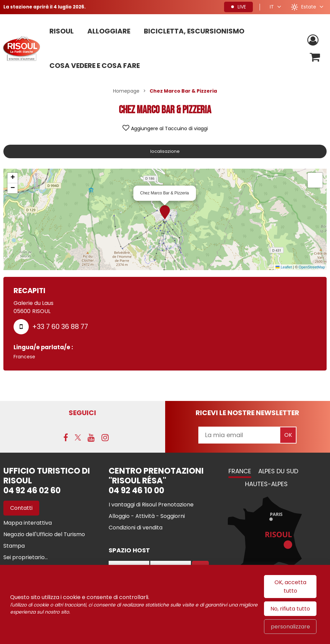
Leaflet (284, 267)
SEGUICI (82, 413)
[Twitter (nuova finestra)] (78, 438)
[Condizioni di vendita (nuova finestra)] (136, 528)
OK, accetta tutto (290, 587)
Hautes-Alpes (266, 485)
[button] (314, 58)
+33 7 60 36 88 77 (60, 327)
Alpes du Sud (278, 472)
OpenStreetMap (312, 267)
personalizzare (290, 627)
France (240, 472)
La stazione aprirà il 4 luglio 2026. (46, 7)
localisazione (165, 151)
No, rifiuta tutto (290, 609)
